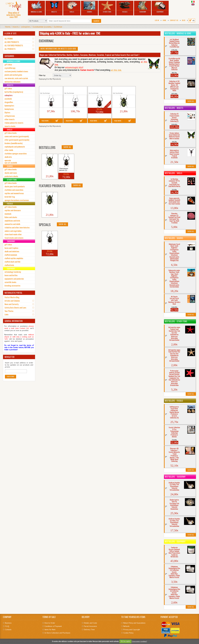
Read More (45, 121)
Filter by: (42, 75)
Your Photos (9, 311)
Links (6, 314)
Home (164, 20)
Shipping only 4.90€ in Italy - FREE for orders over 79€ (70, 33)
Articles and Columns (12, 301)
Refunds (126, 626)
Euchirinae (58, 27)
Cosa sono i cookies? (139, 641)
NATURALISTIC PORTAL (13, 293)
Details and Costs (90, 623)
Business (8, 623)
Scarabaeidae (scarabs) (42, 27)
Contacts (8, 630)
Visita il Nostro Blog (12, 297)
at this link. (116, 70)
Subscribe (11, 376)
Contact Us (174, 20)
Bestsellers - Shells (173, 173)
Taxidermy (143, 7)
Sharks (89, 7)
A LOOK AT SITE (10, 33)
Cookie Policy (128, 633)
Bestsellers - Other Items (176, 321)
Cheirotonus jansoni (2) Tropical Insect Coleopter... (123, 89)
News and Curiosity (12, 304)
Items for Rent (50, 630)
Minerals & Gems (36, 7)
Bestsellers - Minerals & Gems (178, 33)
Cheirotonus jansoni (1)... (64, 169)
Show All (67, 147)
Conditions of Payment (53, 626)
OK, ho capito (125, 641)
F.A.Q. (7, 626)
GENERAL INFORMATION (14, 321)
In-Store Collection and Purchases (57, 633)
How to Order (50, 623)
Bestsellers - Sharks (174, 238)
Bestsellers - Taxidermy (175, 477)
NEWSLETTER (10, 357)
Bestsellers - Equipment (175, 542)
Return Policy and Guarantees (134, 623)
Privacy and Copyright (132, 630)
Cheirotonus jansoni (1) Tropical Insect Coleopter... (99, 89)
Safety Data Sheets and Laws (15, 308)
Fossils (125, 7)
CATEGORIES (9, 56)
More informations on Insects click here (58, 49)
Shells (72, 7)
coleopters (26, 27)
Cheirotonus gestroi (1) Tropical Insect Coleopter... (50, 89)
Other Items (107, 7)
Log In (157, 20)
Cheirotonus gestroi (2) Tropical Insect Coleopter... (75, 89)
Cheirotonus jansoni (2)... (47, 169)
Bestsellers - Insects (174, 108)
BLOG (184, 20)
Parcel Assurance (90, 626)
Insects (54, 7)
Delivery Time (89, 630)
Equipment (160, 7)
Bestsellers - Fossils (174, 401)
